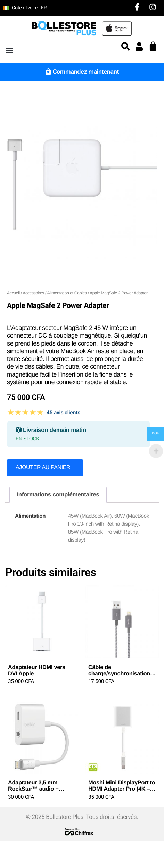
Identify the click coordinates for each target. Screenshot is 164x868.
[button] (9, 51)
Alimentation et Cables (67, 293)
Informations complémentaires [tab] (58, 494)
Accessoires (33, 293)
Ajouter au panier (43, 468)
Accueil (13, 293)
